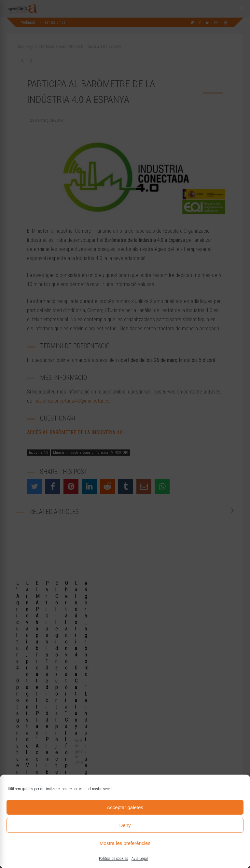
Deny (125, 825)
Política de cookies (114, 859)
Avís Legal (140, 859)
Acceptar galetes (125, 807)
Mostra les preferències (125, 843)
